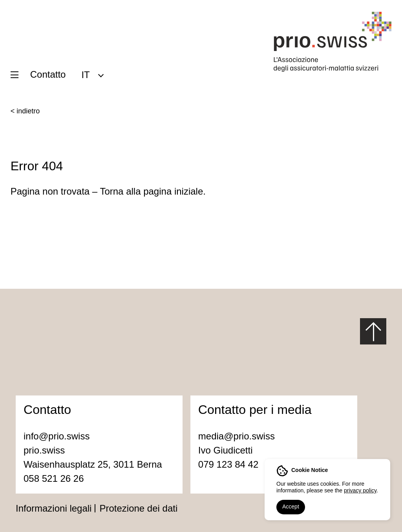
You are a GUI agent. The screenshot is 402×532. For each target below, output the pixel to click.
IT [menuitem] (85, 74)
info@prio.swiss (57, 436)
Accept (291, 506)
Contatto (48, 74)
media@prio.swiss (237, 436)
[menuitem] (92, 75)
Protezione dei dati (138, 508)
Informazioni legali (54, 508)
